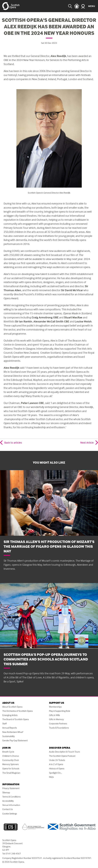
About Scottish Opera (12, 707)
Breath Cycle (8, 752)
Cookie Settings (10, 814)
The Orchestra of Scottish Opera (17, 711)
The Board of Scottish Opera (16, 719)
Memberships (55, 707)
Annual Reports (10, 728)
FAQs (51, 777)
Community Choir (11, 760)
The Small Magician (11, 773)
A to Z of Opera (56, 764)
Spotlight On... (56, 773)
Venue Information (11, 805)
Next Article (87, 442)
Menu (92, 6)
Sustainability (8, 736)
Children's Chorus (11, 756)
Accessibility (8, 801)
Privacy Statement (11, 788)
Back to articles (13, 442)
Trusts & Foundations (59, 728)
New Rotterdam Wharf (13, 732)
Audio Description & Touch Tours (64, 752)
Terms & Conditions (11, 797)
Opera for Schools (11, 768)
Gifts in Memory (56, 719)
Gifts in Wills (55, 715)
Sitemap (6, 792)
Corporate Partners (58, 724)
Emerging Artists (10, 715)
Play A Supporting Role (60, 711)
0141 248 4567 (13, 854)
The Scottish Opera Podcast (62, 756)
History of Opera (57, 768)
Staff (4, 724)
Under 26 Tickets (57, 760)
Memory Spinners (11, 764)
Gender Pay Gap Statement (15, 740)
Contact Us (8, 809)
